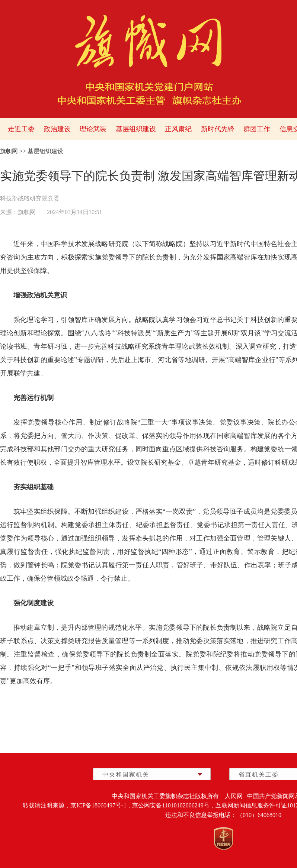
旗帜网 (9, 151)
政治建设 (57, 129)
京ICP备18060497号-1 (98, 805)
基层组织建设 (136, 129)
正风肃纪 (178, 129)
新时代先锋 (218, 129)
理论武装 (93, 129)
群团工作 (257, 129)
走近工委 (21, 129)
